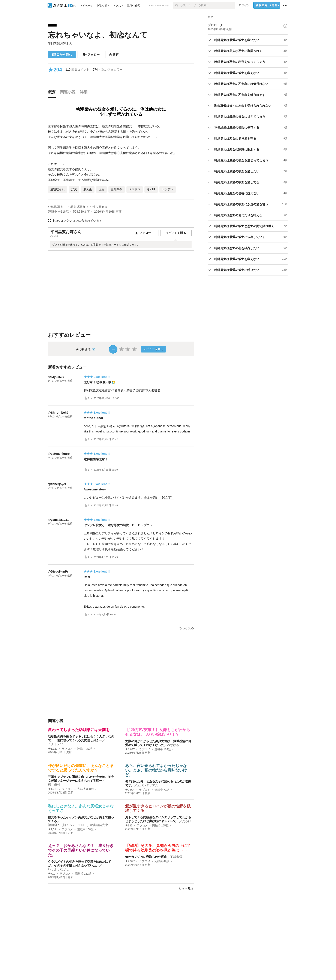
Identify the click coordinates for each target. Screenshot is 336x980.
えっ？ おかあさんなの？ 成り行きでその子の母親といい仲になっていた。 (81, 850)
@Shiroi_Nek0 (58, 413)
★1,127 (53, 749)
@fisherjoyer (57, 484)
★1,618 (53, 789)
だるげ (187, 821)
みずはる (173, 745)
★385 (129, 826)
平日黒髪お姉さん (60, 43)
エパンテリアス (148, 785)
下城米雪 (176, 857)
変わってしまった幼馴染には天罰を (79, 730)
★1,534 (53, 829)
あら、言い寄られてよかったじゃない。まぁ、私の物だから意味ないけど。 (156, 770)
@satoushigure (59, 454)
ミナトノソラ (57, 744)
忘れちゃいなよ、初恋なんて (98, 35)
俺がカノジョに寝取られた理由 (146, 857)
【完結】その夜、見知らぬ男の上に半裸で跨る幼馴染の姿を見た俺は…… (158, 848)
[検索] (177, 5)
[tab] (53, 93)
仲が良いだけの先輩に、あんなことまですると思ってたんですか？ (81, 768)
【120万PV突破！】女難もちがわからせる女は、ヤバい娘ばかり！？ (158, 732)
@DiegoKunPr (58, 571)
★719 (52, 874)
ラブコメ (67, 749)
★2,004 (130, 790)
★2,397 (130, 861)
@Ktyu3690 (56, 377)
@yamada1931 (58, 520)
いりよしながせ (58, 869)
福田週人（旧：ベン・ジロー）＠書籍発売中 (78, 825)
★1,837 (130, 749)
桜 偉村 (54, 785)
